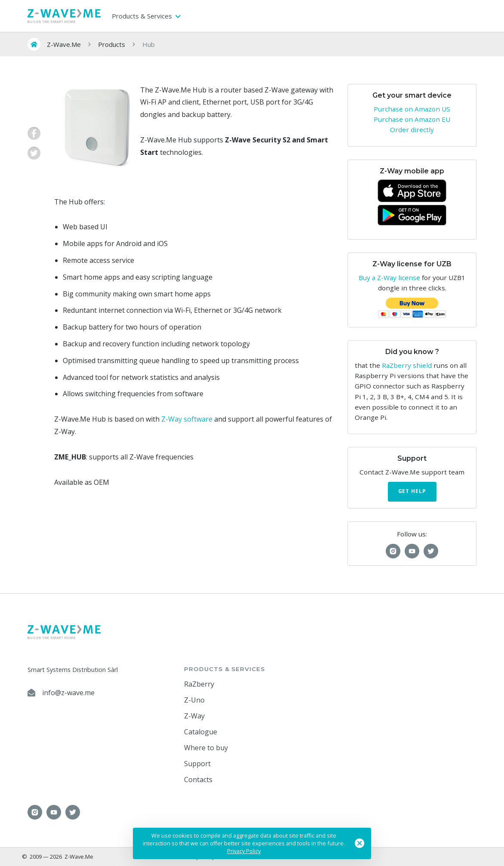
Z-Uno (194, 700)
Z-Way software (187, 419)
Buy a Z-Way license (389, 277)
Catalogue (201, 732)
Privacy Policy (244, 851)
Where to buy (206, 748)
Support (197, 764)
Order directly (412, 129)
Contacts (198, 780)
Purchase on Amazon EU (412, 119)
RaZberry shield (407, 365)
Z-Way (194, 716)
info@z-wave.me (68, 693)
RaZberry (199, 684)
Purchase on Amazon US (412, 109)
